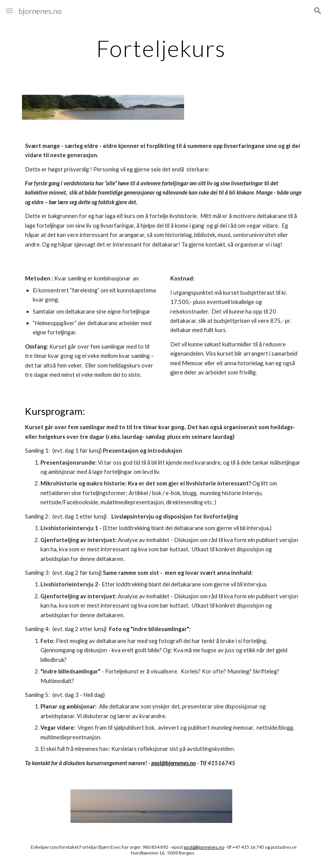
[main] (163, 48)
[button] (9, 11)
